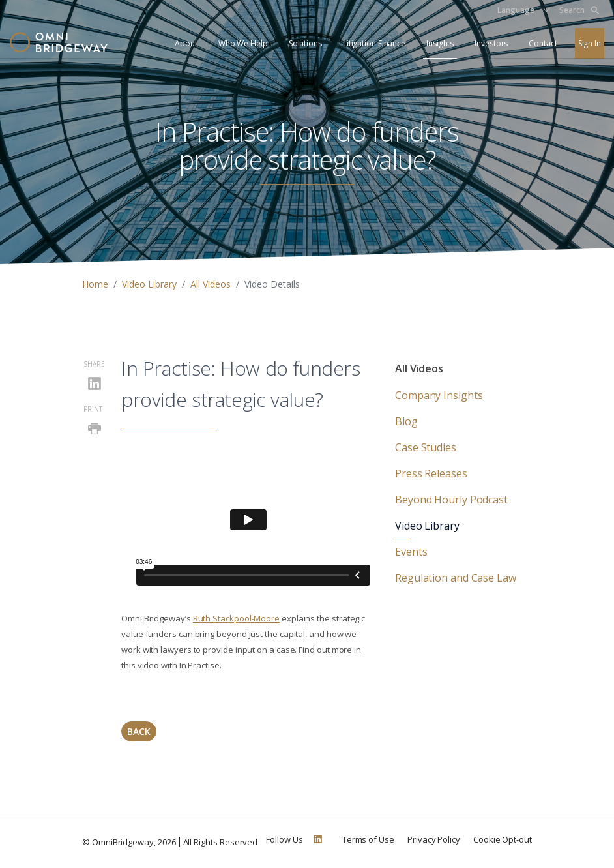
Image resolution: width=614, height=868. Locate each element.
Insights (440, 43)
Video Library (149, 284)
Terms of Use (368, 839)
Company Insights (439, 395)
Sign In (590, 43)
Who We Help (243, 43)
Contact (543, 43)
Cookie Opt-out (503, 839)
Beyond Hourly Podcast (451, 500)
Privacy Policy (434, 839)
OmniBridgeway (123, 842)
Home (95, 284)
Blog (406, 421)
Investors (491, 43)
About (186, 43)
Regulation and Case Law (456, 578)
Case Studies (426, 447)
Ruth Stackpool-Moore (236, 618)
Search (579, 10)
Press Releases (431, 473)
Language (516, 10)
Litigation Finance (374, 43)
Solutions (305, 43)
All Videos (211, 284)
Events (411, 552)
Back (139, 731)
